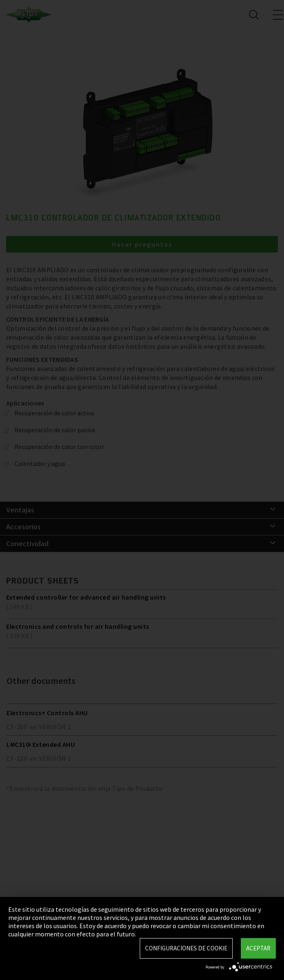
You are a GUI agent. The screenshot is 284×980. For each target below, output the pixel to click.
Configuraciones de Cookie (186, 948)
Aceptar (258, 948)
